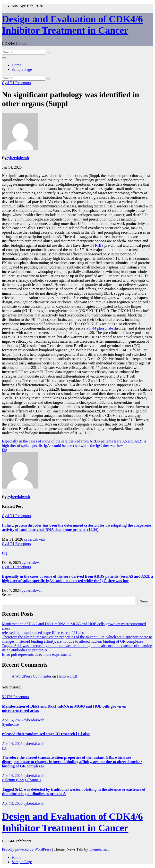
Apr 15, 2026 (12, 720)
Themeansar (98, 849)
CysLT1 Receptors (16, 83)
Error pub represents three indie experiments (37, 654)
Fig (4, 450)
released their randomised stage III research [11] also (43, 633)
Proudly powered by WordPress (27, 849)
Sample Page (22, 69)
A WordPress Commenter (31, 676)
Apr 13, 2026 (12, 803)
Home (16, 65)
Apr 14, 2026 (12, 744)
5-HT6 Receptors (15, 697)
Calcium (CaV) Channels (22, 780)
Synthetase (10, 724)
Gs (4, 748)
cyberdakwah (18, 158)
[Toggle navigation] (4, 58)
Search (7, 595)
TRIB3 (98, 245)
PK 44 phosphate (99, 328)
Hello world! (67, 676)
